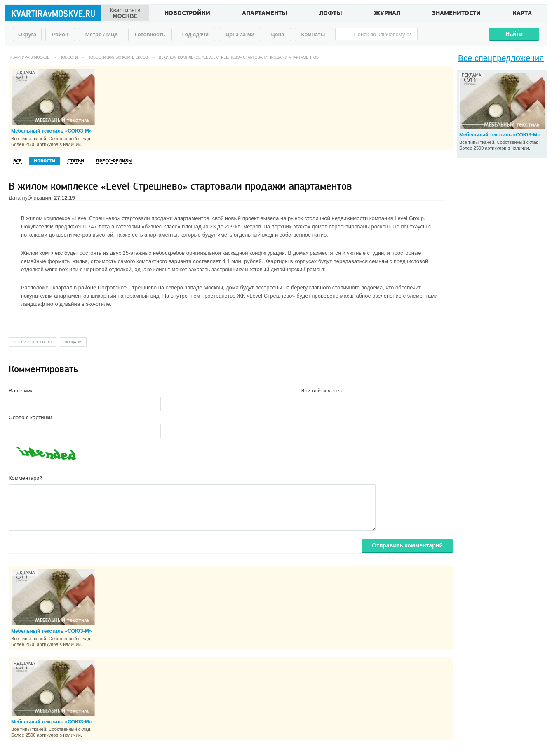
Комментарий (26, 478)
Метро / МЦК (102, 34)
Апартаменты (265, 14)
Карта (522, 14)
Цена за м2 (240, 34)
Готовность (150, 34)
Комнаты (313, 34)
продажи (73, 342)
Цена (278, 34)
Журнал (387, 14)
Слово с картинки (31, 417)
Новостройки (187, 14)
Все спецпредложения (501, 58)
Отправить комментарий (407, 545)
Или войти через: (322, 391)
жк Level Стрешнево (33, 342)
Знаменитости (456, 14)
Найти (514, 34)
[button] (307, 404)
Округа (27, 34)
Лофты (331, 14)
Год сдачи (195, 34)
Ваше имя (21, 391)
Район (60, 34)
